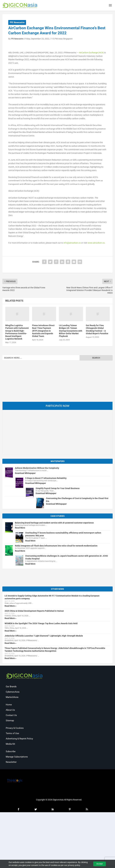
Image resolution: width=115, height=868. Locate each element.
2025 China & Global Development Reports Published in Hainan (34, 611)
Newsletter (11, 763)
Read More (20, 528)
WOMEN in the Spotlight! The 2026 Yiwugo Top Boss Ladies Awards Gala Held (41, 624)
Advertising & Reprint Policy (19, 739)
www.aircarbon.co (96, 243)
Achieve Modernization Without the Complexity (37, 468)
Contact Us (11, 716)
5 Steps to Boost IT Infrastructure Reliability (46, 479)
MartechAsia (12, 698)
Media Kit (10, 745)
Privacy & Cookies (15, 729)
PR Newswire (17, 23)
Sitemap (10, 721)
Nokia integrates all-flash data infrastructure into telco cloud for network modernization (56, 546)
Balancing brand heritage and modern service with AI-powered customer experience (54, 523)
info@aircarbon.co (72, 243)
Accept (100, 864)
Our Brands (11, 687)
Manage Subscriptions (17, 757)
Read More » (10, 606)
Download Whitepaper (25, 474)
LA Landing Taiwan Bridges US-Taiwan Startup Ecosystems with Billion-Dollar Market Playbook (71, 331)
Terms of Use (12, 734)
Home (9, 705)
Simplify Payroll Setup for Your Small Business (58, 489)
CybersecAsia (13, 692)
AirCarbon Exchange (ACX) (91, 53)
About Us (10, 711)
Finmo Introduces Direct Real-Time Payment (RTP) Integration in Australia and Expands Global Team (43, 331)
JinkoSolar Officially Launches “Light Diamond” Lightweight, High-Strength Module (44, 636)
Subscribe (11, 752)
